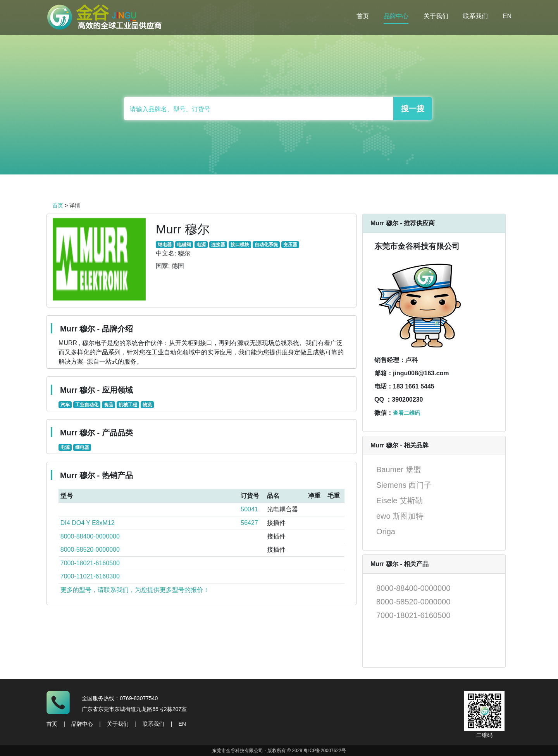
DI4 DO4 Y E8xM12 (88, 523)
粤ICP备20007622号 (325, 751)
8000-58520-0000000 (90, 550)
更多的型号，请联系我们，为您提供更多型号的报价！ (135, 590)
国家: (163, 266)
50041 (249, 509)
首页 (363, 16)
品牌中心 (396, 16)
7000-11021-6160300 (90, 576)
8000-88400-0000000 (90, 536)
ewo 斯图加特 (400, 516)
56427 (249, 523)
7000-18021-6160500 (90, 563)
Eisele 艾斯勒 (400, 501)
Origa (386, 532)
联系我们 (475, 16)
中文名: (166, 253)
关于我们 (436, 16)
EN (507, 16)
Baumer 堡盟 (399, 469)
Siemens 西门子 (404, 485)
